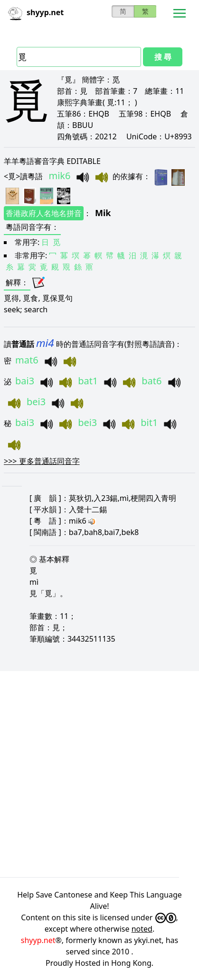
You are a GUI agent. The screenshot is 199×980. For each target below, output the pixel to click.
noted (142, 929)
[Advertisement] (99, 774)
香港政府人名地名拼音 (44, 213)
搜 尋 (163, 57)
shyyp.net (38, 940)
